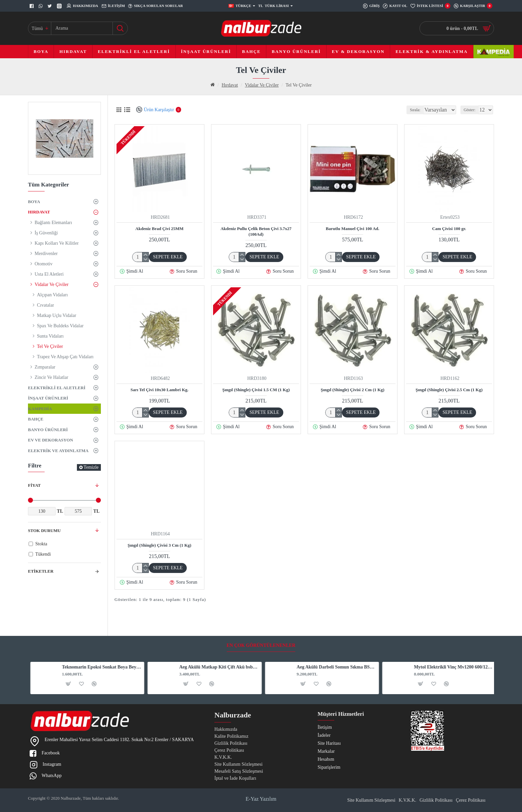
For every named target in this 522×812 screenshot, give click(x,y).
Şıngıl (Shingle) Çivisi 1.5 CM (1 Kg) (256, 390)
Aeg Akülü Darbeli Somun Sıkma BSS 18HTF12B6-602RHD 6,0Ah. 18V (334, 641)
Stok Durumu (44, 531)
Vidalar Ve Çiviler (262, 85)
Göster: (472, 110)
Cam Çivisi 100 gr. (449, 229)
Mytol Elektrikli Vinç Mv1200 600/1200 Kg (452, 641)
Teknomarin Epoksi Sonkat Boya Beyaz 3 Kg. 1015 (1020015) (100, 641)
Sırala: (411, 110)
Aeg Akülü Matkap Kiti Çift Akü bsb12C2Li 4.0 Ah (217, 641)
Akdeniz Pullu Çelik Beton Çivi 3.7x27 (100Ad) (256, 231)
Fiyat (34, 485)
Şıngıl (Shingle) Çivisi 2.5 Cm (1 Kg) (449, 390)
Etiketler (41, 571)
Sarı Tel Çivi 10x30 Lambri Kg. (159, 390)
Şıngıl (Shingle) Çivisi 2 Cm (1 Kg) (352, 390)
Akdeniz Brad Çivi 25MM (160, 229)
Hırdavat (230, 85)
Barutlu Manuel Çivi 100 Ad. (353, 229)
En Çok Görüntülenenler (261, 619)
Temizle (91, 467)
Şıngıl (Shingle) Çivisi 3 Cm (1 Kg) (159, 545)
